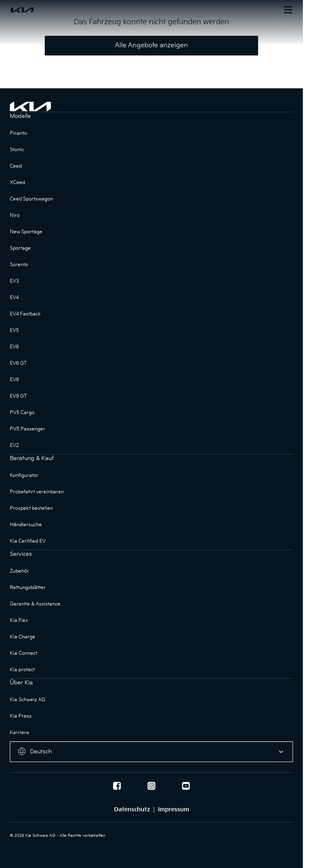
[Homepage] (81, 10)
